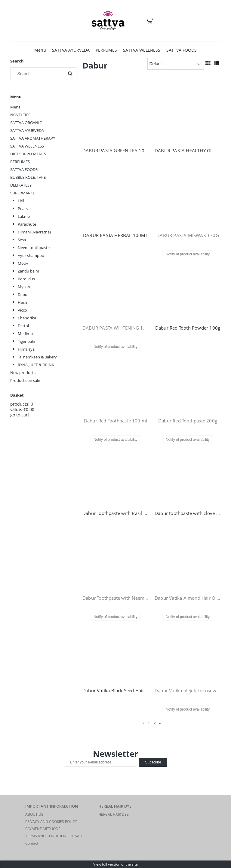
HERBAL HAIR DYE (114, 814)
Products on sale (25, 380)
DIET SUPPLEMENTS (28, 154)
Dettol (23, 326)
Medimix (26, 333)
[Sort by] (176, 64)
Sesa (22, 240)
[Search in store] (39, 74)
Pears (23, 209)
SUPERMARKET (24, 193)
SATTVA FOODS (24, 169)
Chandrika (27, 318)
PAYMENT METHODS (43, 829)
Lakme (24, 216)
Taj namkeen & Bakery (37, 357)
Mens (15, 107)
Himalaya (26, 349)
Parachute (27, 224)
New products (23, 373)
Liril (21, 201)
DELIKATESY (21, 185)
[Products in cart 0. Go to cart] (150, 24)
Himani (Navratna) (34, 232)
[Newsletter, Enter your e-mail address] (100, 762)
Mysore (25, 287)
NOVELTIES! (21, 115)
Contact (32, 843)
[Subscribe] (153, 762)
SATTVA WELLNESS (27, 146)
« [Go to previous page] (143, 723)
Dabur (23, 294)
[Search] (70, 74)
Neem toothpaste (34, 248)
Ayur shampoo (31, 255)
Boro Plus (26, 279)
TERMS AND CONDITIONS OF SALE (54, 836)
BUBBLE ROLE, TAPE (28, 177)
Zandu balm (28, 271)
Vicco (22, 310)
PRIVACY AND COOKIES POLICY (51, 822)
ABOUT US (34, 814)
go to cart (20, 415)
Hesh (22, 302)
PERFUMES (20, 162)
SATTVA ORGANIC (26, 123)
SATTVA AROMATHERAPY (33, 138)
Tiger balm (27, 341)
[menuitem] (40, 50)
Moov (23, 263)
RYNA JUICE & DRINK (36, 365)
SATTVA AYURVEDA (27, 130)
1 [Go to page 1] (149, 723)
